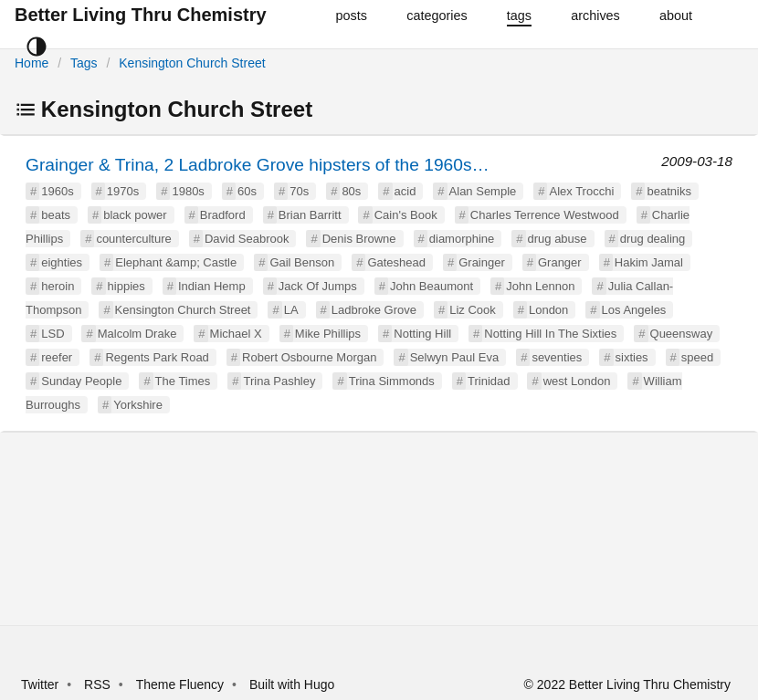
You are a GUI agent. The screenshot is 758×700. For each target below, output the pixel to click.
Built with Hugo (292, 684)
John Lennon (540, 286)
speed (697, 357)
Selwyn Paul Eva (455, 357)
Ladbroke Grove (374, 310)
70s (299, 191)
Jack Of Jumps (318, 286)
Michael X (236, 334)
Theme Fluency (182, 684)
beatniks (669, 191)
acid (405, 191)
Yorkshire (138, 405)
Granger (560, 262)
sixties (632, 357)
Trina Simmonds (392, 381)
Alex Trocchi (581, 191)
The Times (183, 381)
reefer (57, 357)
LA (291, 310)
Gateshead (396, 262)
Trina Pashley (279, 381)
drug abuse (558, 239)
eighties (62, 262)
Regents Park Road (157, 357)
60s (247, 191)
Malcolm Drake (137, 334)
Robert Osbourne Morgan (309, 357)
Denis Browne (359, 239)
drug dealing (653, 239)
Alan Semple (483, 191)
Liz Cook (473, 310)
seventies (557, 357)
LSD (53, 334)
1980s (188, 191)
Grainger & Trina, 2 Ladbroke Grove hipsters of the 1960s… (258, 165)
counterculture (133, 239)
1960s (57, 191)
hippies (126, 286)
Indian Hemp (212, 286)
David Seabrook (247, 239)
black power (135, 215)
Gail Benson (302, 262)
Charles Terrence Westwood (545, 215)
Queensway (682, 334)
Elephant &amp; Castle (176, 262)
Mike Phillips (328, 334)
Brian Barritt (310, 215)
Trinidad (489, 381)
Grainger (482, 262)
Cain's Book (406, 215)
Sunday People (81, 381)
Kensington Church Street (192, 63)
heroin (58, 286)
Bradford (223, 215)
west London (577, 381)
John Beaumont (432, 286)
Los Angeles (634, 310)
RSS (97, 684)
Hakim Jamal (649, 262)
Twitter (40, 684)
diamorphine (462, 239)
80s (351, 191)
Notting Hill (422, 334)
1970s (123, 191)
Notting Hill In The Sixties (550, 334)
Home (32, 63)
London (548, 310)
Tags (84, 63)
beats (56, 215)
